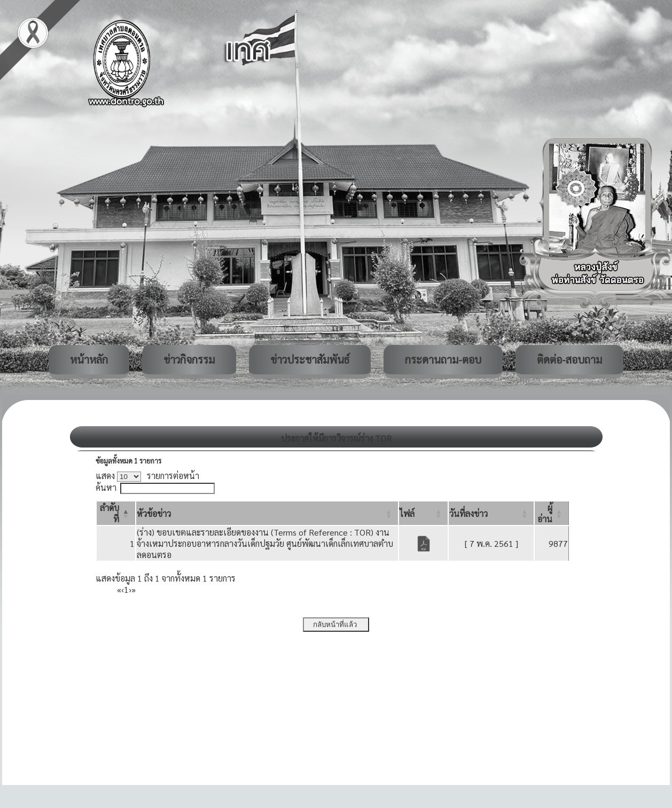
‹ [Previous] (123, 589)
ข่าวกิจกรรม (189, 359)
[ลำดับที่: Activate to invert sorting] (116, 513)
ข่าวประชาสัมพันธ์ (310, 359)
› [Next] (130, 589)
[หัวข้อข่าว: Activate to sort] (267, 513)
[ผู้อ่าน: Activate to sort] (552, 513)
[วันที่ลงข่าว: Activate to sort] (491, 513)
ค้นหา (106, 487)
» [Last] (134, 589)
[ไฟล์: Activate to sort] (423, 513)
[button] (154, 513)
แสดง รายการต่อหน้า (147, 476)
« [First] (119, 589)
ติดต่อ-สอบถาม (569, 359)
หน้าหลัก (89, 359)
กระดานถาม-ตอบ (443, 359)
